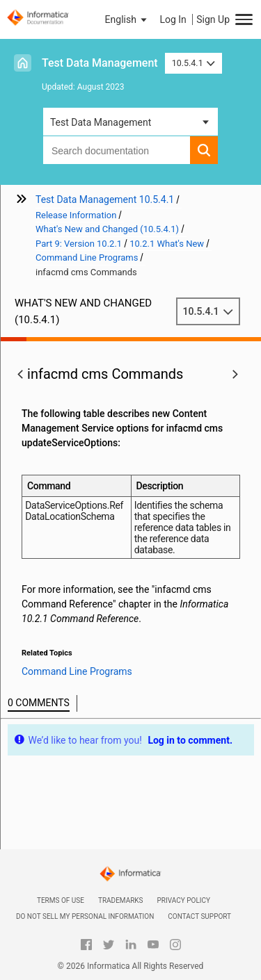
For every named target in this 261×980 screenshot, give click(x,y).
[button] (127, 19)
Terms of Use (61, 900)
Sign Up (213, 19)
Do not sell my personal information (85, 916)
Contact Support (199, 916)
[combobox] (117, 150)
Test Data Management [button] (101, 122)
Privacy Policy (184, 900)
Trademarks (121, 900)
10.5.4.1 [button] (194, 63)
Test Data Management (100, 63)
